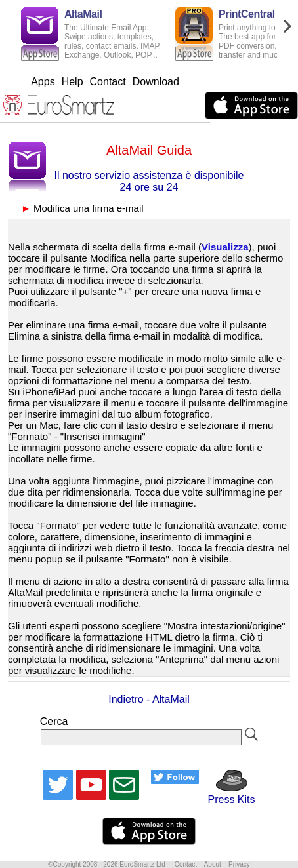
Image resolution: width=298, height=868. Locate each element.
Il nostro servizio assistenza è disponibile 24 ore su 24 (149, 181)
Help (117, 82)
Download (200, 82)
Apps (87, 82)
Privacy (239, 864)
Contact (152, 82)
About (213, 864)
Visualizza (225, 247)
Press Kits (227, 794)
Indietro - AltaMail (149, 699)
